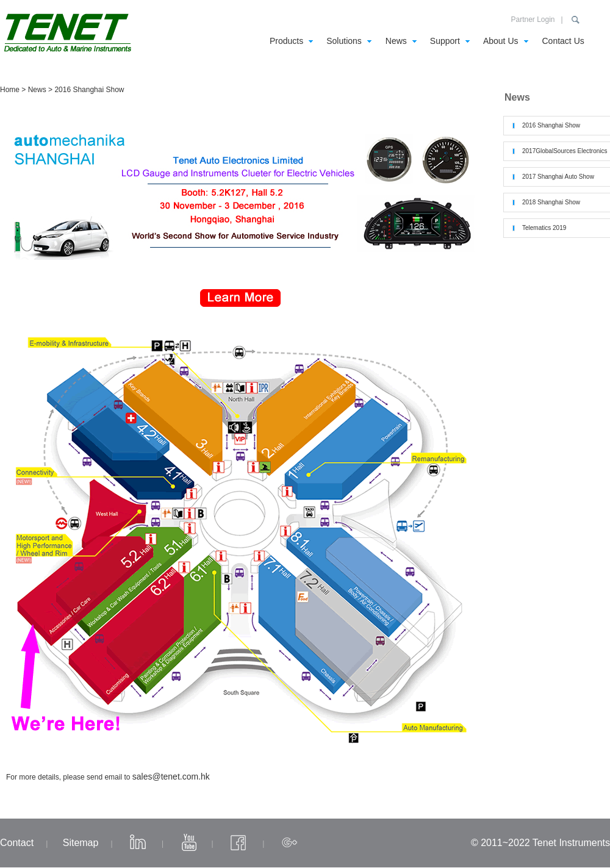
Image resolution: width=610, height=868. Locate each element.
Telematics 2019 (544, 228)
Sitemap (81, 843)
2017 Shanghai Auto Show (558, 177)
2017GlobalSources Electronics (565, 151)
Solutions (344, 41)
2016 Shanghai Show (551, 125)
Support (445, 41)
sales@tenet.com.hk (171, 777)
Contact (17, 843)
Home (10, 90)
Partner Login (533, 20)
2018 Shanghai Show (551, 202)
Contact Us (563, 41)
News (396, 41)
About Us (501, 41)
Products (286, 41)
